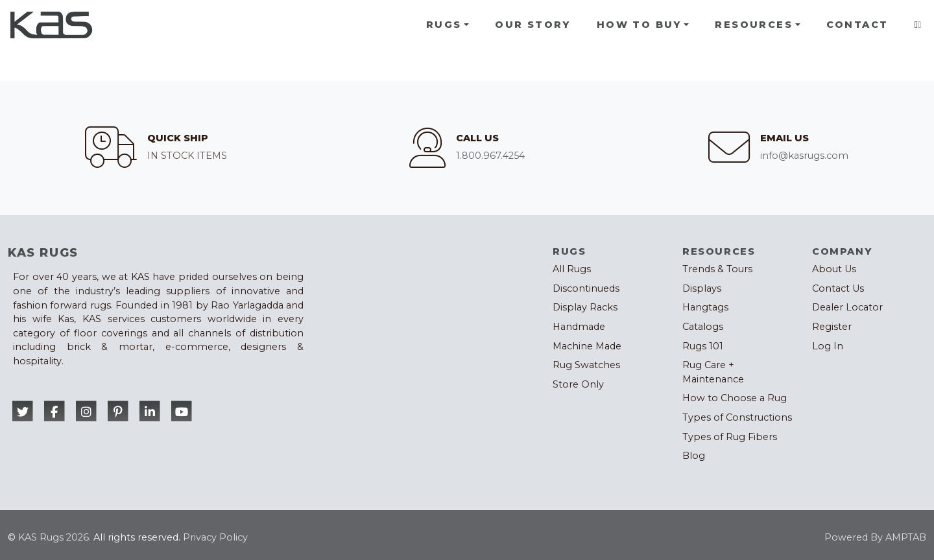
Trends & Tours (717, 269)
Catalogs (703, 327)
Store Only (578, 384)
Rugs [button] (444, 25)
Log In (828, 346)
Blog (694, 456)
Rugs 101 (703, 346)
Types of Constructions (737, 417)
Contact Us (838, 288)
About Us (834, 269)
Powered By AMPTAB (875, 537)
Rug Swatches (586, 365)
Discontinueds (586, 288)
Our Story (533, 25)
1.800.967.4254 (490, 156)
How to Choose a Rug (735, 398)
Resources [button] (754, 25)
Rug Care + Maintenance (713, 372)
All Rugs (572, 269)
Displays (702, 288)
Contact (857, 25)
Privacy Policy (215, 537)
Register (832, 327)
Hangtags (705, 307)
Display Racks (585, 307)
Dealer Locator (847, 307)
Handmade (579, 327)
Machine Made (587, 346)
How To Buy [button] (639, 25)
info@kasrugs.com (804, 156)
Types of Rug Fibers (730, 437)
